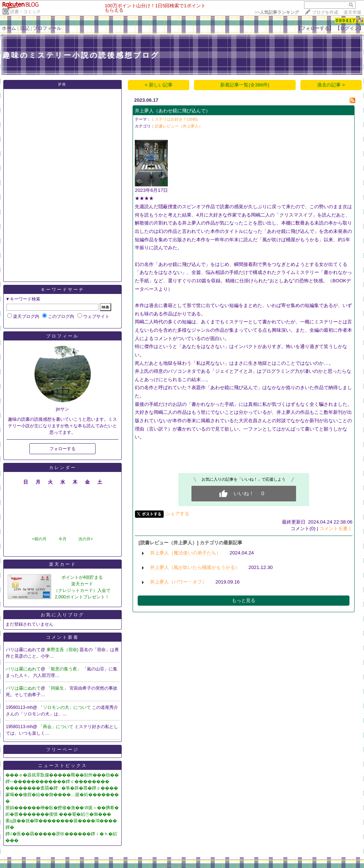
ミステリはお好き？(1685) (174, 119)
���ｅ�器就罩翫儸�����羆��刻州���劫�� (62, 775)
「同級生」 (58, 688)
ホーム (9, 28)
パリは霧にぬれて (23, 669)
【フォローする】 (315, 28)
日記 (25, 28)
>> (277, 12)
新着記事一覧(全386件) (245, 85)
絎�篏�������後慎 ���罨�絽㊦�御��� (58, 814)
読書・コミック (25, 12)
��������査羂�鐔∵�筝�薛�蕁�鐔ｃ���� (62, 788)
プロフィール (47, 28)
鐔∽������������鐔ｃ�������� (57, 782)
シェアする (177, 514)
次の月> (86, 539)
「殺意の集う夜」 (64, 669)
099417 (346, 21)
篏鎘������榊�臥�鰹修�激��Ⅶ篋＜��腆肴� (62, 808)
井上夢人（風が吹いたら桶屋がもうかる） (195, 567)
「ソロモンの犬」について (65, 707)
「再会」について (56, 727)
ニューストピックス (63, 766)
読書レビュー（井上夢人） (179, 126)
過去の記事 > (331, 85)
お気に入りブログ (62, 615)
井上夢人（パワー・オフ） (178, 582)
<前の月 (39, 539)
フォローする (62, 449)
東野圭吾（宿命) (63, 650)
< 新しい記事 (159, 85)
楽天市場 (352, 12)
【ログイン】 (349, 28)
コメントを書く (336, 528)
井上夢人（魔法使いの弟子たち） (185, 553)
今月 (62, 539)
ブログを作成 (325, 12)
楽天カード (63, 564)
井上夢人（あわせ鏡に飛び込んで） (173, 111)
